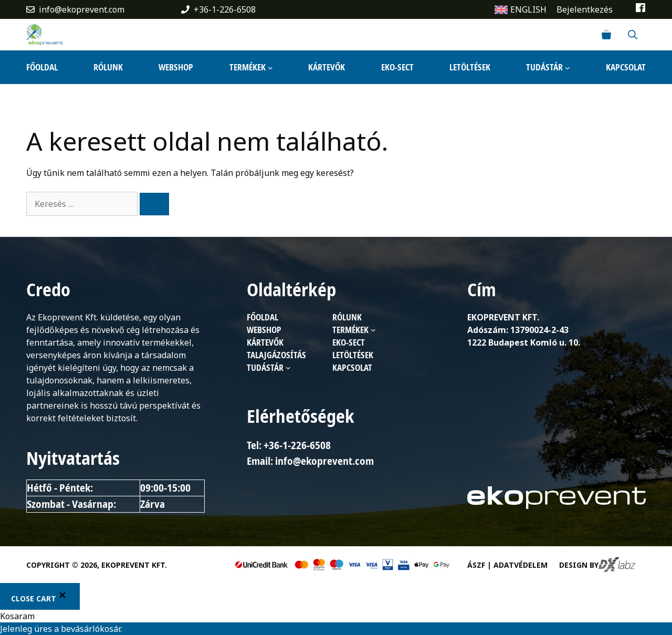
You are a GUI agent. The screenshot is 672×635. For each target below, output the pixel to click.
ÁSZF (476, 565)
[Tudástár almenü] (568, 67)
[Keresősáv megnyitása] (633, 35)
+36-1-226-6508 (225, 9)
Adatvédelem (521, 565)
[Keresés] (154, 204)
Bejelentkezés (585, 9)
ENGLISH (528, 9)
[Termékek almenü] (270, 67)
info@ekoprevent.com (82, 9)
